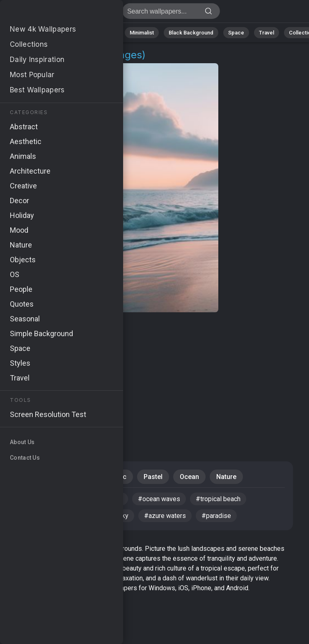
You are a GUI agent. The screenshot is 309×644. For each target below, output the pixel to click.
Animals (105, 33)
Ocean (189, 477)
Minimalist (142, 33)
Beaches (68, 477)
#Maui (27, 499)
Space (236, 33)
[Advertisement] (149, 378)
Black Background (191, 33)
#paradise (216, 516)
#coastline (107, 499)
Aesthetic (112, 477)
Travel (267, 33)
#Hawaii (64, 499)
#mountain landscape (49, 516)
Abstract (70, 33)
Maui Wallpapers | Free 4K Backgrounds (49, 13)
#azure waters (165, 516)
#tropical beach (218, 499)
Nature (37, 33)
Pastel (153, 477)
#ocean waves (159, 499)
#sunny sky (112, 516)
